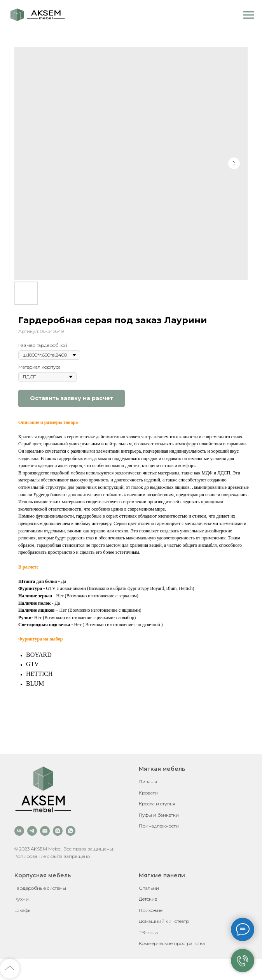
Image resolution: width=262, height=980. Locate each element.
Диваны (148, 781)
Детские (148, 899)
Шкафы (23, 910)
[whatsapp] (71, 831)
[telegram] (32, 831)
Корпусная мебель (43, 875)
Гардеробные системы (40, 888)
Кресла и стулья (157, 804)
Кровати (148, 793)
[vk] (19, 831)
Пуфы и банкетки (159, 815)
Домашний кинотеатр (164, 921)
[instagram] (58, 831)
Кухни (22, 899)
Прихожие (151, 910)
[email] (45, 831)
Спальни (149, 888)
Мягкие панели (162, 875)
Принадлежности (159, 826)
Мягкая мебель (162, 769)
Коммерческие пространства (172, 943)
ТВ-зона (148, 932)
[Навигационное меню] (249, 15)
